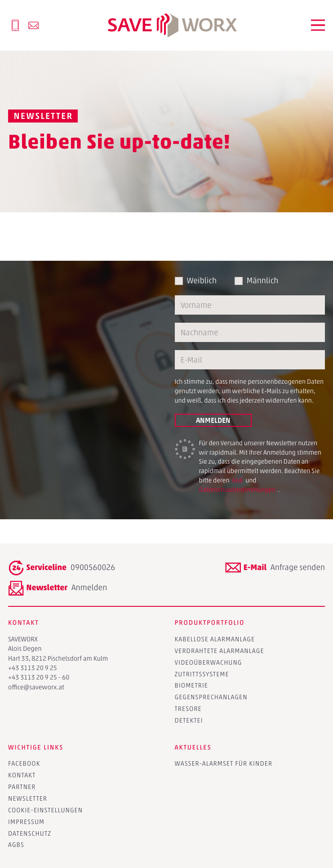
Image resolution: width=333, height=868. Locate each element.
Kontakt (22, 775)
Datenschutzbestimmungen (238, 490)
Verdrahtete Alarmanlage (220, 651)
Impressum (26, 822)
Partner (22, 787)
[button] (318, 25)
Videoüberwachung (209, 662)
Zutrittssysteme (202, 674)
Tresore (188, 709)
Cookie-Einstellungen (45, 810)
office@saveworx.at (36, 687)
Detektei (189, 720)
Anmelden (213, 420)
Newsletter (28, 798)
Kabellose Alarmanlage (215, 639)
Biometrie (192, 685)
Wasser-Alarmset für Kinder (224, 763)
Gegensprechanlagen (211, 697)
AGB (237, 480)
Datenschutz (30, 833)
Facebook (24, 763)
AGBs (16, 845)
